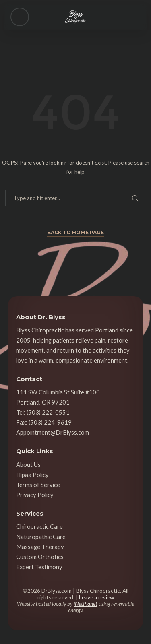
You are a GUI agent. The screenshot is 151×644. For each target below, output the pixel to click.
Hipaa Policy (32, 475)
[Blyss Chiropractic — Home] (76, 17)
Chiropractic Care (39, 526)
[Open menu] (20, 17)
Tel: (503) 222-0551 (43, 412)
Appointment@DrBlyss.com (53, 432)
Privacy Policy (35, 495)
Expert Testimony (39, 567)
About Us (28, 464)
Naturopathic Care (41, 537)
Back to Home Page (75, 232)
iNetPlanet (86, 604)
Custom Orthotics (40, 557)
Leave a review (96, 597)
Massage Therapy (40, 547)
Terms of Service (38, 485)
